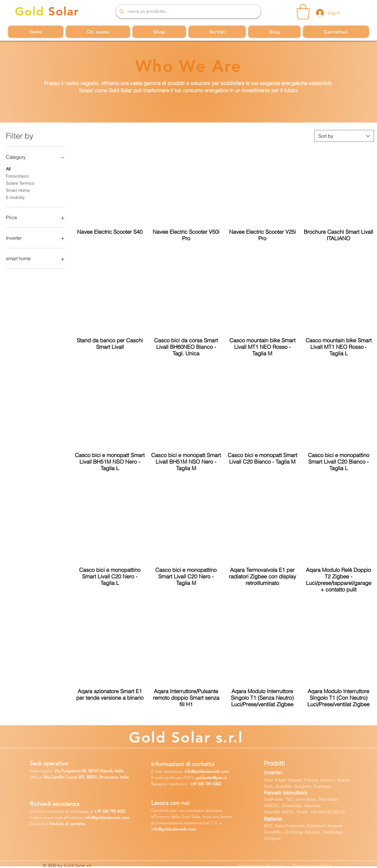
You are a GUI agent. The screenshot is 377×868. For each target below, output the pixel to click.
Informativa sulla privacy (263, 865)
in (86, 817)
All (8, 169)
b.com (123, 817)
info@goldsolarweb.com (173, 829)
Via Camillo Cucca (60, 777)
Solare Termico (20, 183)
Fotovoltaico (17, 176)
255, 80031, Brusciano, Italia (103, 777)
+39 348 (197, 784)
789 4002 (213, 784)
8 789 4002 (116, 811)
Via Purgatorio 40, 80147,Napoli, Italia (89, 771)
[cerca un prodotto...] (188, 11)
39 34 (101, 811)
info (188, 771)
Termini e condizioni (312, 865)
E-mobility (15, 197)
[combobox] (344, 136)
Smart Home (18, 190)
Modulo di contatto (67, 824)
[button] (303, 12)
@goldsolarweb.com (210, 771)
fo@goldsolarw (102, 817)
